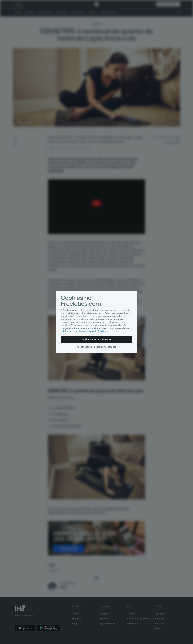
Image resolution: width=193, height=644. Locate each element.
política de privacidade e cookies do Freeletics (84, 331)
